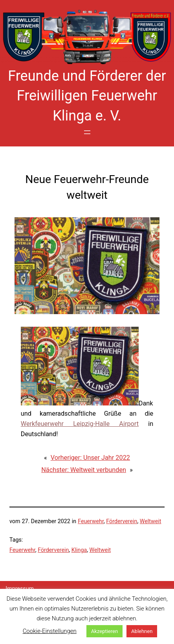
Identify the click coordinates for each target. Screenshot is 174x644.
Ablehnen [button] (142, 631)
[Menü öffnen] (87, 132)
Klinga (79, 550)
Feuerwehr (91, 521)
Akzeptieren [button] (104, 631)
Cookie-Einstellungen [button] (50, 631)
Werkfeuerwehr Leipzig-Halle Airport (80, 424)
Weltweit (151, 521)
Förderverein (122, 521)
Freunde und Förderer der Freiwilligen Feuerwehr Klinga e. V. (87, 96)
